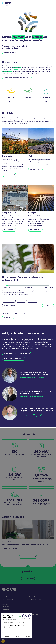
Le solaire (5, 602)
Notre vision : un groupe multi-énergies (16, 78)
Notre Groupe (6, 597)
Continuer (47, 305)
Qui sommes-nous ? (8, 599)
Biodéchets (7, 548)
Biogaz (15, 548)
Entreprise (21, 301)
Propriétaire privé (10, 305)
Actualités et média (8, 609)
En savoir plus (8, 175)
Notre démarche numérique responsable (41, 602)
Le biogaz (5, 604)
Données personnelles (36, 599)
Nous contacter (27, 579)
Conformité (33, 597)
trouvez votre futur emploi (13, 359)
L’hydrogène (6, 607)
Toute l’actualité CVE (27, 557)
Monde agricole (9, 301)
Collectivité (33, 301)
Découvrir (7, 317)
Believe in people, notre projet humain (16, 354)
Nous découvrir (9, 53)
